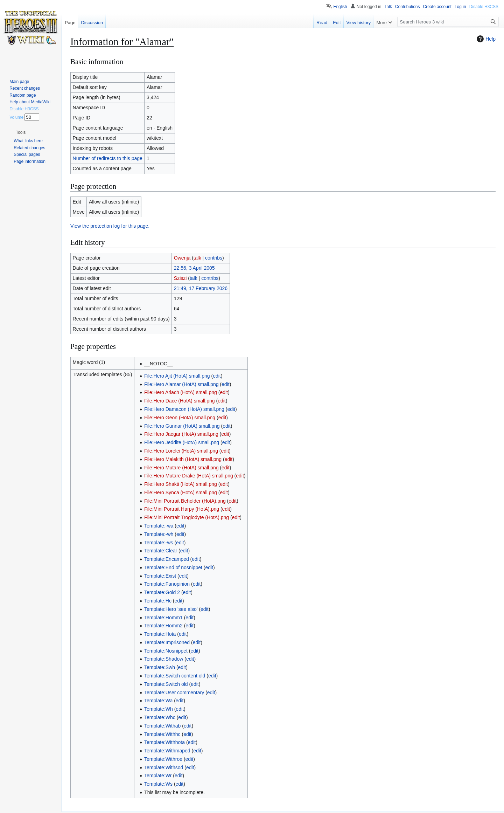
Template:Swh (160, 667)
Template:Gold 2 (162, 592)
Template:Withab (162, 726)
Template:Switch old (166, 684)
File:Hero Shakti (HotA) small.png (181, 484)
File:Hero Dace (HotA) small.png (180, 401)
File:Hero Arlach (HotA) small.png (181, 392)
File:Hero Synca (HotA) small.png (181, 492)
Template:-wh (159, 534)
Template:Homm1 (163, 618)
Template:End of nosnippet (173, 567)
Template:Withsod (164, 767)
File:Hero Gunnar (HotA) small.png (182, 426)
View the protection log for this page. (110, 226)
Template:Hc (158, 601)
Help (485, 39)
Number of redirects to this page (108, 158)
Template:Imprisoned (167, 642)
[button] (21, 132)
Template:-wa (159, 526)
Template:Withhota (164, 742)
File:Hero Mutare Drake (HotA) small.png (189, 476)
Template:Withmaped (167, 751)
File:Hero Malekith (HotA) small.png (183, 459)
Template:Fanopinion (167, 584)
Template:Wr (158, 776)
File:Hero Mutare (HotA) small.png (181, 468)
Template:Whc (160, 717)
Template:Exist (160, 576)
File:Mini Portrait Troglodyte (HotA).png (187, 517)
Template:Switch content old (175, 676)
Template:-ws (159, 543)
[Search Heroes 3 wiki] (448, 22)
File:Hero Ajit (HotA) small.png (177, 376)
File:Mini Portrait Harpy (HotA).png (182, 509)
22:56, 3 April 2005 (194, 268)
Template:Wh (159, 709)
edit (217, 376)
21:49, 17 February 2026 (201, 288)
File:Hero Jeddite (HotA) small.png (182, 442)
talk (197, 258)
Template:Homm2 (163, 626)
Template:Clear (161, 551)
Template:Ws (158, 784)
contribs (214, 258)
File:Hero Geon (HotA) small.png (180, 418)
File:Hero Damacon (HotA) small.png (184, 409)
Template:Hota (160, 634)
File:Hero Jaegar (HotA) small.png (181, 434)
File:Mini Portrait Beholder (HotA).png (185, 501)
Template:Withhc (162, 734)
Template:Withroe (163, 759)
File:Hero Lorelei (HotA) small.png (181, 451)
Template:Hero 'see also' (171, 609)
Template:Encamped (167, 559)
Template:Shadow (164, 659)
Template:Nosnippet (166, 651)
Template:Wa (158, 701)
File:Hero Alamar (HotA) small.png (181, 384)
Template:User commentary (174, 693)
